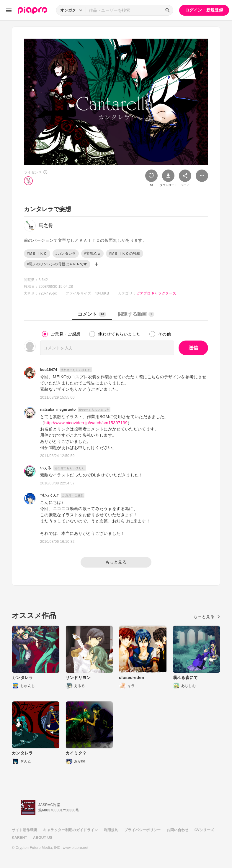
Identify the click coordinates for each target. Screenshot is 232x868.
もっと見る (116, 562)
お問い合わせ (178, 830)
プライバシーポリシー (143, 830)
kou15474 (49, 370)
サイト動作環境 (24, 830)
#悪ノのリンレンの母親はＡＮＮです (57, 264)
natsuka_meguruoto (58, 410)
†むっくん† (49, 495)
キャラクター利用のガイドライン (70, 830)
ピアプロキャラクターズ (156, 293)
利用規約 (111, 830)
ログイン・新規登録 (204, 10)
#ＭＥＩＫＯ (37, 254)
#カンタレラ (66, 254)
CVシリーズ (204, 830)
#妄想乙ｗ (92, 254)
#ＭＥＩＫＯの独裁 (125, 254)
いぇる (46, 468)
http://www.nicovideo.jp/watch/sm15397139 (86, 423)
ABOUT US (43, 838)
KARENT (19, 838)
